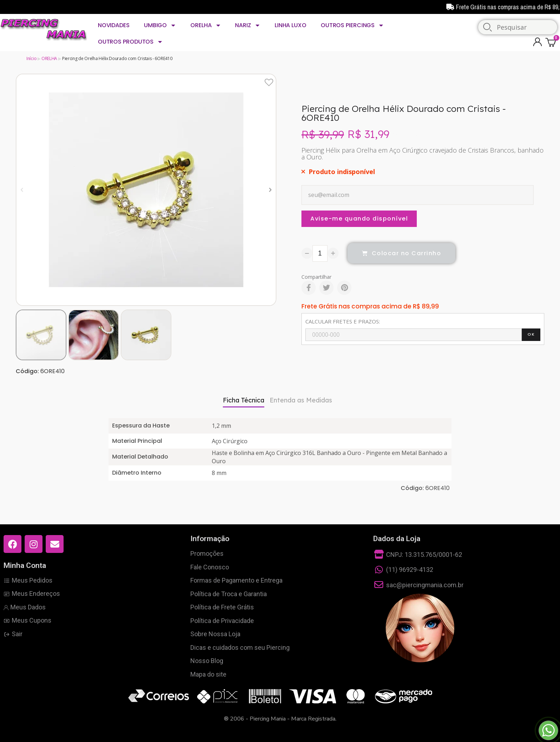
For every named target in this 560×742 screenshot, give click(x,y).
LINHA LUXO (291, 25)
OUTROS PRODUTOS (130, 42)
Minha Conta (25, 565)
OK (531, 334)
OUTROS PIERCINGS (352, 25)
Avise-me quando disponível (359, 219)
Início (31, 58)
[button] (22, 190)
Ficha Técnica (244, 400)
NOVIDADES (114, 25)
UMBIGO (160, 25)
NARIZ (247, 25)
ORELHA (206, 25)
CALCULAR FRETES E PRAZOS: (343, 321)
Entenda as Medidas (301, 400)
